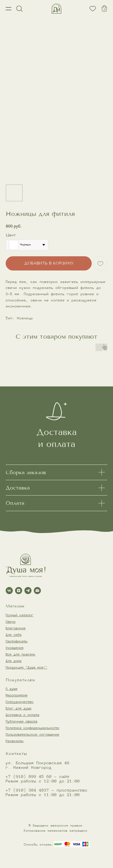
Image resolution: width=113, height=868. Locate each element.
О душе (12, 689)
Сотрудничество (20, 702)
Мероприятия (17, 695)
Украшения (15, 648)
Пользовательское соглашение (33, 734)
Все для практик (21, 654)
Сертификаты (17, 641)
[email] (37, 591)
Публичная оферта (22, 721)
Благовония (16, 628)
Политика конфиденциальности (33, 728)
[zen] (19, 591)
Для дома (14, 661)
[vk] (9, 591)
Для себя (14, 635)
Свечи (11, 622)
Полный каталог (20, 615)
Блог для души (19, 708)
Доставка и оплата (23, 715)
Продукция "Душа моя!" (27, 667)
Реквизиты (15, 741)
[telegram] (28, 591)
